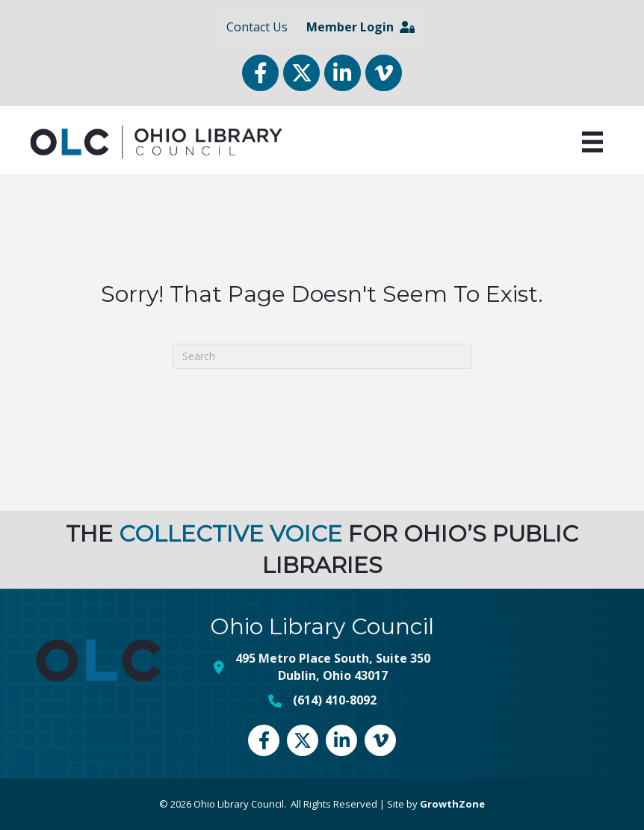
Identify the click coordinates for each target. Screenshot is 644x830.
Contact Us (257, 27)
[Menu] (592, 142)
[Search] (322, 356)
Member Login (360, 27)
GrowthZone (452, 804)
